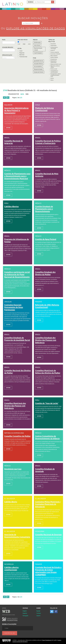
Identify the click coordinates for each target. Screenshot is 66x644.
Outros (52, 78)
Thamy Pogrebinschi (47, 640)
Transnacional (22, 57)
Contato (39, 613)
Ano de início (23, 40)
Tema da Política (52, 41)
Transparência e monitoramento (54, 71)
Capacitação (54, 45)
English (25, 611)
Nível (20, 49)
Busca (31, 2)
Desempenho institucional (54, 62)
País (4, 40)
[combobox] (9, 43)
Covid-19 (53, 50)
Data (22, 94)
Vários (52, 80)
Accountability (38, 66)
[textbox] (3, 43)
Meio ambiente (54, 56)
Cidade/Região (8, 47)
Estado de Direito (39, 72)
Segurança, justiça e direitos (55, 67)
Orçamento (53, 44)
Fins (35, 58)
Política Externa (54, 57)
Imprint (38, 616)
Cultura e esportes (55, 52)
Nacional (21, 55)
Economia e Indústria (55, 54)
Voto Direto (37, 45)
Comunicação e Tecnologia (54, 48)
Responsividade (38, 69)
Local (20, 51)
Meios (35, 40)
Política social (54, 69)
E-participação (38, 53)
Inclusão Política (38, 64)
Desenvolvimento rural (56, 64)
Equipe (38, 611)
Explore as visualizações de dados (36, 29)
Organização (7, 55)
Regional (21, 53)
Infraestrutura (54, 59)
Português (25, 616)
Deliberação (37, 42)
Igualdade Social (38, 61)
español (25, 613)
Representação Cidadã (38, 49)
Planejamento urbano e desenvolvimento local (56, 75)
